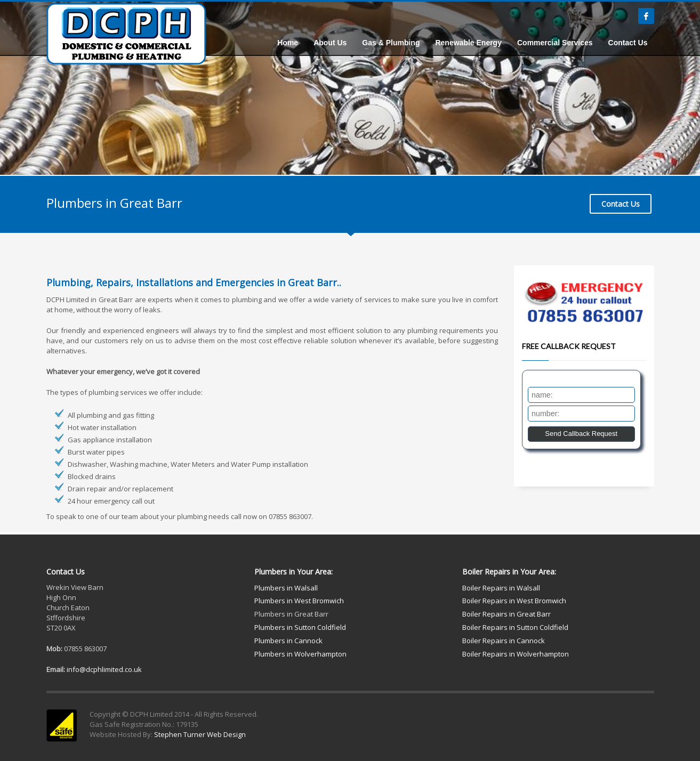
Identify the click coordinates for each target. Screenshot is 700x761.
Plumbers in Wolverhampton (300, 654)
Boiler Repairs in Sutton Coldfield (515, 627)
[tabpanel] (350, 87)
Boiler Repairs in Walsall (501, 588)
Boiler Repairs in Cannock (504, 641)
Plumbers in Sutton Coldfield (300, 627)
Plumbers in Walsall (286, 588)
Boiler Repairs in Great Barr (506, 614)
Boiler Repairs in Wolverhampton (516, 654)
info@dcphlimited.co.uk (104, 669)
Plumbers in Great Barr (291, 614)
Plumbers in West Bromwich (299, 601)
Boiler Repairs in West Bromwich (514, 601)
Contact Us (621, 204)
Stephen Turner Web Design (200, 734)
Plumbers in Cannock (288, 641)
